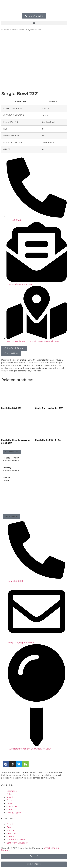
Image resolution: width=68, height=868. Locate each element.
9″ (43, 129)
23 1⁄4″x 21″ (46, 115)
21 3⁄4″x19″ (46, 109)
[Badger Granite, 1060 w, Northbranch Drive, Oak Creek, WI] (34, 498)
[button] (34, 23)
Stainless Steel (17, 29)
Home (5, 29)
